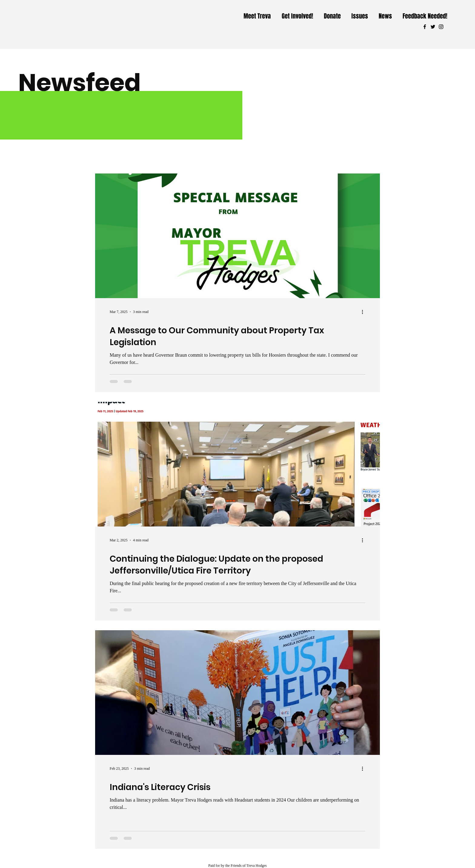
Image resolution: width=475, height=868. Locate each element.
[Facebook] (425, 27)
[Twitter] (433, 27)
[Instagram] (441, 27)
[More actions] (364, 312)
